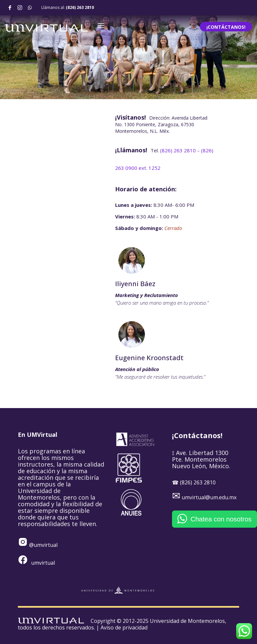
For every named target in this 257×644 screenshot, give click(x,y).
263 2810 (179, 150)
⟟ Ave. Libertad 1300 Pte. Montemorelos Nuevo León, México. (201, 459)
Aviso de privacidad (124, 627)
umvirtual (43, 563)
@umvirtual (43, 545)
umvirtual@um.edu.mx (209, 497)
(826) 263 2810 (80, 7)
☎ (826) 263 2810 (194, 482)
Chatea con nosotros (221, 519)
